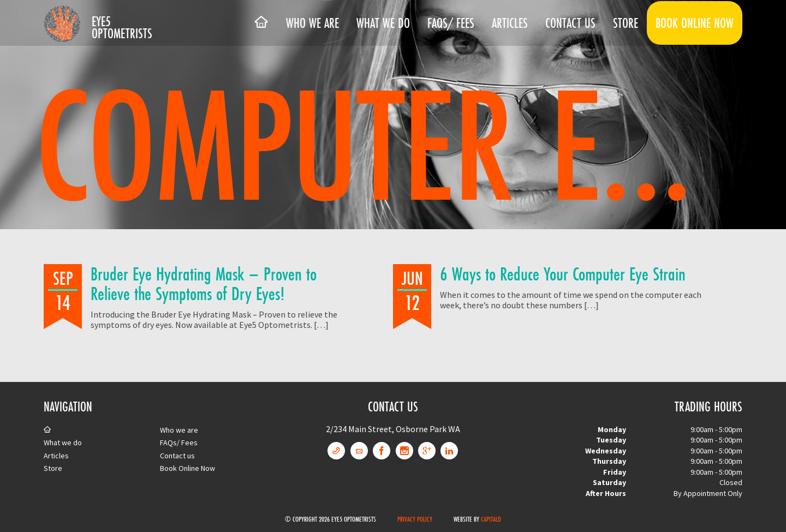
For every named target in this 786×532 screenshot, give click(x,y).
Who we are (312, 23)
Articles (510, 23)
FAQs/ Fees (451, 23)
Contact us (570, 23)
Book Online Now (695, 23)
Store (626, 23)
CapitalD (491, 519)
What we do (383, 23)
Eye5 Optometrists (122, 27)
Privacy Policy (415, 519)
